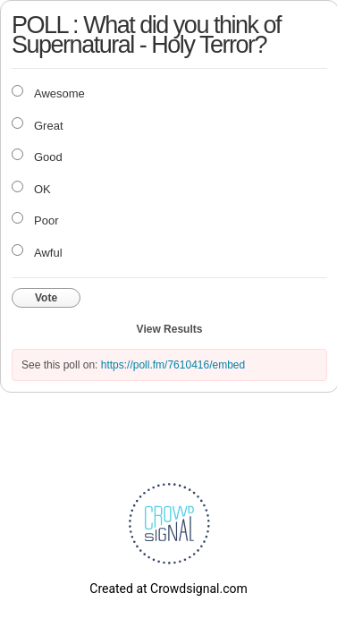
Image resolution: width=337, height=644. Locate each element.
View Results (170, 329)
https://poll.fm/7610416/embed (173, 365)
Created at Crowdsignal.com (168, 589)
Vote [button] (46, 298)
